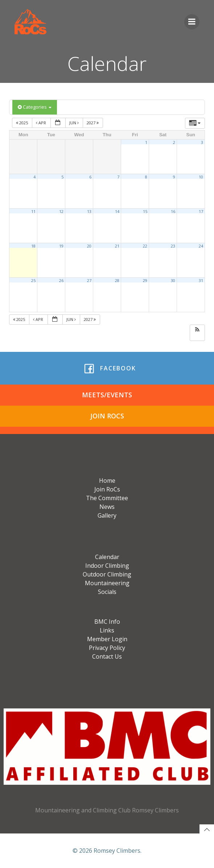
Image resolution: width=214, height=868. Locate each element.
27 (89, 281)
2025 (22, 123)
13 (89, 212)
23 (173, 246)
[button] (197, 330)
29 (145, 281)
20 (89, 246)
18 (33, 246)
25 (33, 281)
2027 (93, 123)
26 (61, 281)
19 (61, 246)
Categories (35, 107)
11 (33, 212)
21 (117, 246)
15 (145, 212)
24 (201, 246)
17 (201, 212)
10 (201, 177)
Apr (42, 123)
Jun (75, 123)
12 (61, 212)
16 (173, 212)
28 (117, 281)
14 (117, 212)
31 (201, 281)
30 (173, 281)
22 (145, 246)
